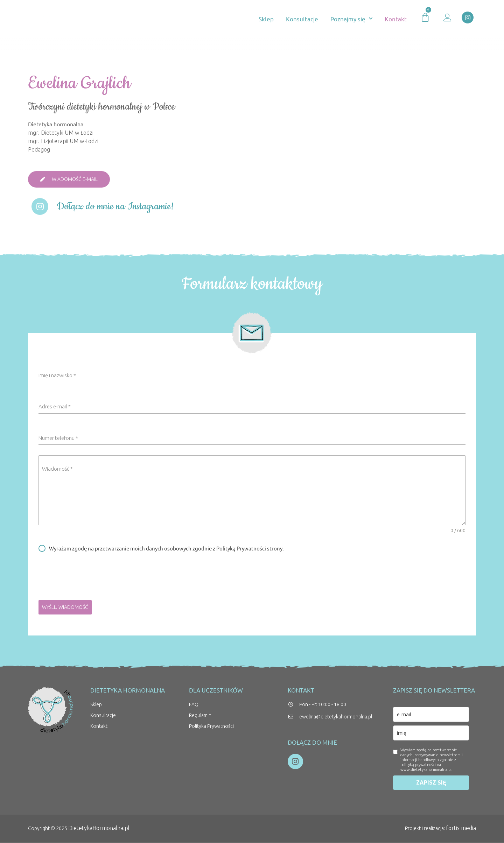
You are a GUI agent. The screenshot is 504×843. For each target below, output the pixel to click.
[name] (431, 733)
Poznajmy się (351, 19)
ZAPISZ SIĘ (431, 783)
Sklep (266, 19)
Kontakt (396, 19)
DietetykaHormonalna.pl (97, 828)
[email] (431, 715)
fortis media (461, 828)
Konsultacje (302, 19)
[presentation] (252, 576)
